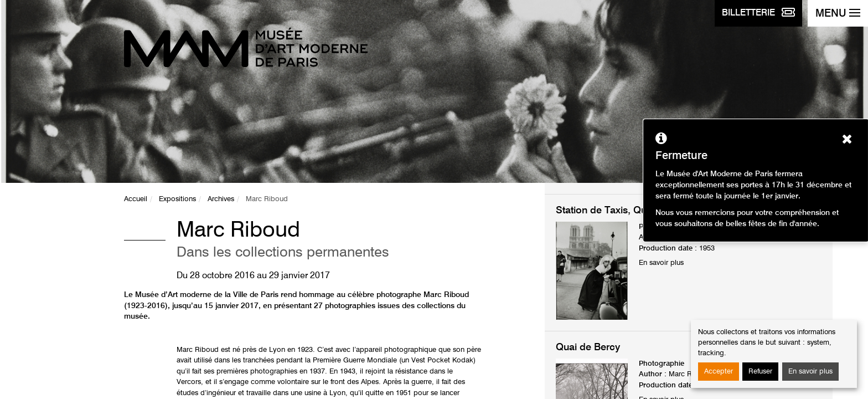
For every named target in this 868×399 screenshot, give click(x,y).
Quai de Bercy (588, 347)
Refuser (760, 372)
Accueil (136, 199)
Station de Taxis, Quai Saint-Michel (634, 211)
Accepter (719, 372)
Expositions (177, 199)
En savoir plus (810, 372)
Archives (221, 199)
